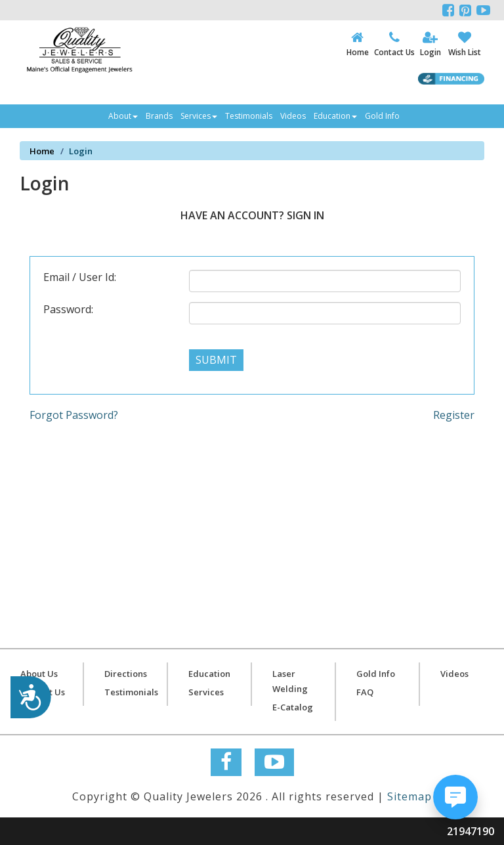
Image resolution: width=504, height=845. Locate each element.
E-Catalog (293, 707)
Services (199, 116)
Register (454, 415)
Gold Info (382, 116)
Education (335, 116)
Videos (293, 116)
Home (42, 151)
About (123, 116)
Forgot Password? (74, 415)
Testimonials (249, 116)
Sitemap (409, 796)
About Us (39, 674)
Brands (159, 116)
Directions (126, 674)
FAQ (365, 692)
